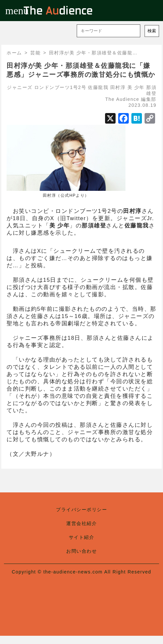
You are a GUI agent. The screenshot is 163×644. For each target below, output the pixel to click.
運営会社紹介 (81, 523)
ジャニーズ (20, 87)
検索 (152, 31)
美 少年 (136, 87)
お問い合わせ (81, 551)
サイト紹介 (82, 537)
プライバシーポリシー (81, 510)
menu (11, 11)
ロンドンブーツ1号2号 (60, 87)
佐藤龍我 (98, 87)
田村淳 (118, 87)
